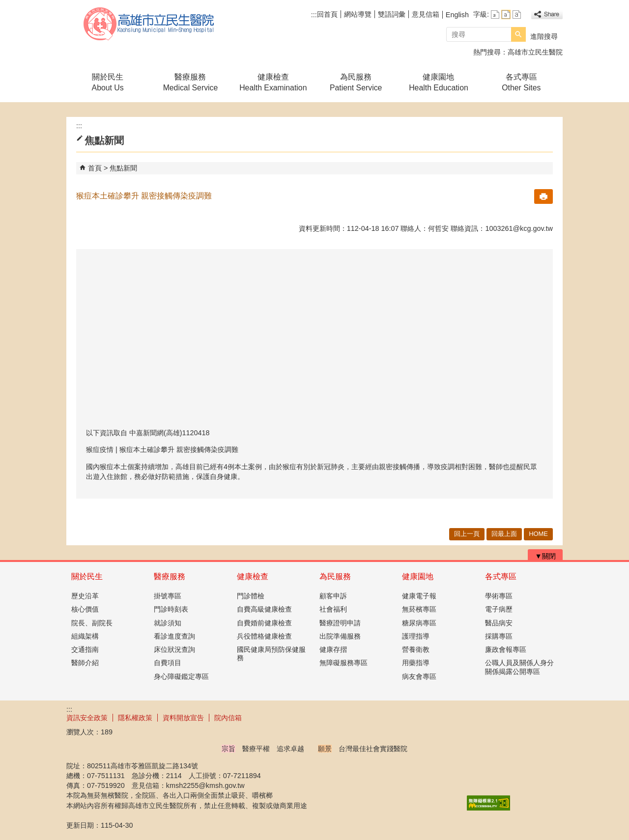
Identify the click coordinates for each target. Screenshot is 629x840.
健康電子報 (419, 596)
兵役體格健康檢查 (264, 636)
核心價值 (85, 609)
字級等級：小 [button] (495, 14)
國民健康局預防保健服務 (271, 654)
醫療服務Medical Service (191, 82)
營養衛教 (416, 649)
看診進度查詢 (174, 636)
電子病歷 (499, 609)
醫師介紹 (85, 663)
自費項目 (168, 663)
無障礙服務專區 (343, 663)
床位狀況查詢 (174, 649)
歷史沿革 (85, 596)
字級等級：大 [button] (517, 14)
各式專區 (501, 576)
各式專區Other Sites (521, 82)
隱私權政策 (135, 718)
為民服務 (335, 576)
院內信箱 (228, 718)
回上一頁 (467, 534)
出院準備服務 (340, 636)
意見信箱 (426, 14)
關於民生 (87, 576)
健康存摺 (333, 649)
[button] (518, 34)
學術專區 (499, 596)
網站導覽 (358, 14)
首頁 (95, 168)
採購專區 (499, 636)
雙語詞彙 (392, 14)
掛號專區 (168, 596)
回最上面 (504, 534)
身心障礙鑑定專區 (181, 676)
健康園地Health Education (439, 82)
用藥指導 (416, 663)
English (457, 15)
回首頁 (327, 14)
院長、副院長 (92, 623)
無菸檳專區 (419, 609)
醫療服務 (170, 576)
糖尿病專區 (419, 623)
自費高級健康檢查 (264, 609)
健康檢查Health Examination (273, 82)
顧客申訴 (333, 596)
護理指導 (416, 636)
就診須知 (168, 623)
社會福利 (333, 609)
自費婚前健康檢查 (264, 623)
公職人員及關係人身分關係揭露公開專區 (519, 667)
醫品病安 (499, 623)
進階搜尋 (544, 36)
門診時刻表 (171, 609)
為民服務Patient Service (356, 82)
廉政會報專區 (506, 649)
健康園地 (418, 576)
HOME (538, 534)
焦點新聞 (123, 168)
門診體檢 (251, 596)
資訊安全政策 (87, 718)
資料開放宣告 (183, 718)
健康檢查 (253, 576)
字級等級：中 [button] (506, 14)
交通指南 (85, 649)
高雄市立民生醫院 (149, 24)
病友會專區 (419, 676)
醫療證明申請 (340, 623)
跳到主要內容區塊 (5, 5)
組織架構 (85, 636)
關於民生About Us (108, 82)
